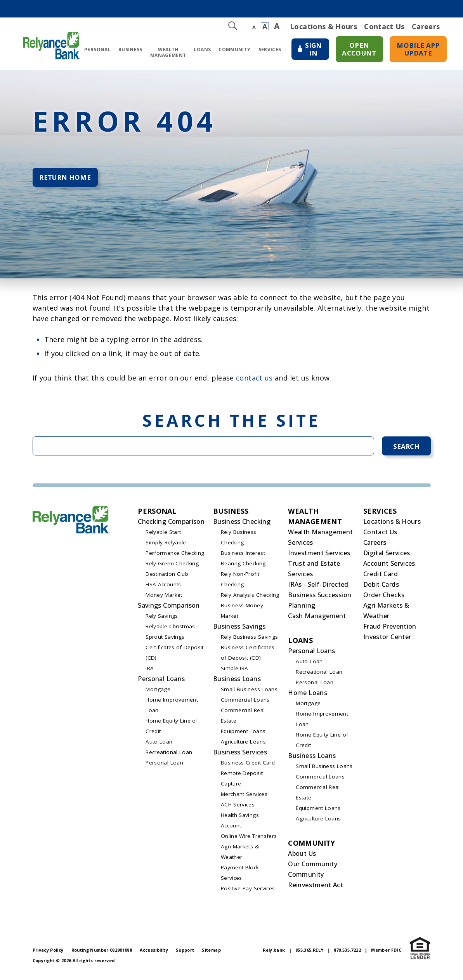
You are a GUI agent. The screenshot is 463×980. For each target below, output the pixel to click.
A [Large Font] (277, 26)
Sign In (312, 51)
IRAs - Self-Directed (318, 587)
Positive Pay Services (248, 891)
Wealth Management (166, 53)
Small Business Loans (249, 692)
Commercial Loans (245, 702)
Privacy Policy (48, 953)
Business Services (240, 755)
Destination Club (167, 577)
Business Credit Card (248, 765)
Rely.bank (274, 953)
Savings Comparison (169, 608)
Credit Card (381, 577)
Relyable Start (163, 535)
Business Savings (239, 629)
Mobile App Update (419, 48)
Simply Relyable (166, 545)
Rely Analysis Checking (250, 598)
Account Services (389, 566)
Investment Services (319, 556)
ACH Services (238, 807)
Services (267, 51)
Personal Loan (164, 765)
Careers (426, 26)
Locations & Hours (323, 26)
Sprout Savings (165, 639)
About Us (302, 856)
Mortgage (158, 692)
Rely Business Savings (250, 639)
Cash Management (317, 619)
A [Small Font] (254, 27)
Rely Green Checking (172, 566)
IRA (150, 671)
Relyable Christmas (170, 629)
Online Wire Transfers (249, 839)
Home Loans (308, 695)
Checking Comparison (171, 524)
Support (185, 953)
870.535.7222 (347, 953)
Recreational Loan (169, 755)
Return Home (67, 179)
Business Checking (242, 524)
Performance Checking (175, 556)
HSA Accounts (163, 587)
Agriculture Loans (243, 744)
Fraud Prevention (390, 629)
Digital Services (387, 556)
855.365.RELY (309, 953)
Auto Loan (159, 744)
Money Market (164, 598)
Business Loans (237, 681)
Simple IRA (235, 671)
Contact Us (384, 26)
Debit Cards (381, 587)
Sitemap (211, 953)
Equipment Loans (243, 734)
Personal (95, 51)
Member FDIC (386, 953)
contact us (254, 379)
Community (232, 51)
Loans (200, 51)
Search (406, 448)
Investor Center (387, 639)
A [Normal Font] (265, 26)
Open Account (360, 48)
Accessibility (154, 953)
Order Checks (384, 598)
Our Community (313, 867)
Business (128, 51)
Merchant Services (244, 797)
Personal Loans (161, 681)
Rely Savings (162, 619)
